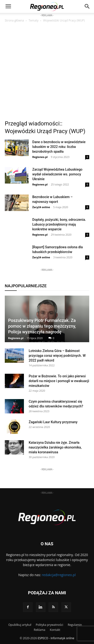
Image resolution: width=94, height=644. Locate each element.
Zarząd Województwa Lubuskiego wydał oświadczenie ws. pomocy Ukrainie (57, 174)
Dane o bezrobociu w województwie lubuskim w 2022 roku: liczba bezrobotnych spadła (59, 147)
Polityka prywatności (50, 625)
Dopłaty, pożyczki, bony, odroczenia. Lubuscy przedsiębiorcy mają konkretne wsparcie (59, 224)
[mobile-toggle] (8, 6)
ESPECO (43, 638)
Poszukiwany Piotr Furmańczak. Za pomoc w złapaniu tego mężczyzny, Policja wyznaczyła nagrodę (42, 326)
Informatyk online (63, 638)
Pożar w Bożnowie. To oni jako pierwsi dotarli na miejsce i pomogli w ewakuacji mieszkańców (59, 381)
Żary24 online (41, 207)
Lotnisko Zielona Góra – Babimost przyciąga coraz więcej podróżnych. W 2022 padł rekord (57, 356)
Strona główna (14, 20)
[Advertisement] (47, 73)
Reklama (39, 630)
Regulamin (75, 625)
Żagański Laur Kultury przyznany (53, 422)
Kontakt (55, 630)
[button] (87, 6)
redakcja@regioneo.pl (59, 575)
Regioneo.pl (40, 157)
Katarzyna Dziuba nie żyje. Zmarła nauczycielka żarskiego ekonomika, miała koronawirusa (55, 447)
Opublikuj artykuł (20, 625)
